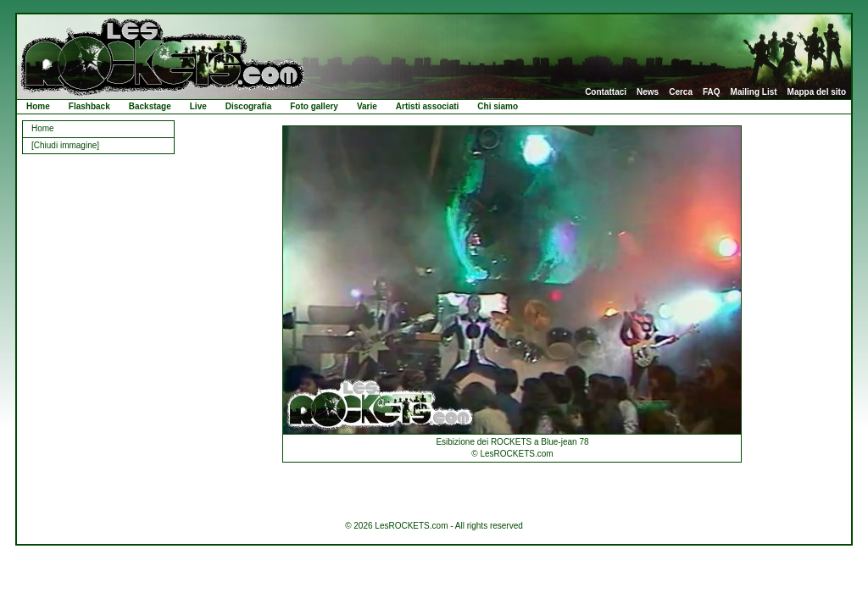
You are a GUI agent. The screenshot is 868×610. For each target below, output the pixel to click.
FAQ (712, 92)
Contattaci (606, 92)
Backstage (150, 106)
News (648, 92)
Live (198, 106)
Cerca (681, 92)
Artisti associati (427, 106)
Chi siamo (498, 106)
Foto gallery (314, 106)
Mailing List (754, 92)
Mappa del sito (817, 92)
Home (38, 106)
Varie (367, 106)
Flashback (89, 106)
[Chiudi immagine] (65, 145)
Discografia (248, 106)
